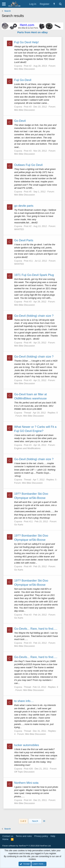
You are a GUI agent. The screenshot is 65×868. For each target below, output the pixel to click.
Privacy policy (41, 836)
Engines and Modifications (27, 448)
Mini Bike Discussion (25, 69)
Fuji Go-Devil (23, 80)
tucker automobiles (27, 745)
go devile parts (24, 206)
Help (53, 836)
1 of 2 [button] (23, 821)
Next (35, 821)
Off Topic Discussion (24, 772)
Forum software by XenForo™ (27, 846)
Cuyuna (18, 66)
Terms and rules (24, 836)
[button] (4, 4)
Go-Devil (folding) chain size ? (34, 316)
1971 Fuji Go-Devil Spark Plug (34, 275)
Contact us (8, 836)
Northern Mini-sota (26, 783)
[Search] (60, 4)
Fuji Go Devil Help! (27, 42)
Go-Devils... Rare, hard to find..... (36, 629)
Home (5, 839)
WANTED (19, 229)
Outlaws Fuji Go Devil (28, 165)
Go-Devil (20, 121)
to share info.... (24, 701)
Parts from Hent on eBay (32, 32)
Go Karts (19, 525)
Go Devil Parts (24, 240)
